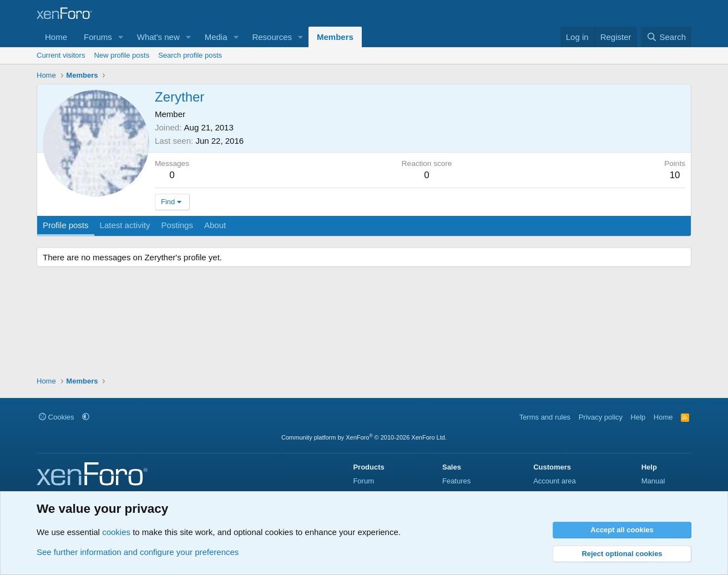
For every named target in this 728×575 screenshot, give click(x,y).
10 (675, 175)
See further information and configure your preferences (138, 552)
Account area (555, 481)
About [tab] (215, 225)
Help (638, 417)
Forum (363, 481)
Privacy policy (601, 417)
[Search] (666, 37)
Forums (98, 37)
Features (456, 481)
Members (335, 37)
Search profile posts (190, 55)
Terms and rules (545, 417)
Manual (653, 481)
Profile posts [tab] (66, 225)
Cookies (57, 417)
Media (216, 37)
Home (56, 37)
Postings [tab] (177, 225)
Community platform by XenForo (364, 437)
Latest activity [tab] (125, 225)
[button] (121, 37)
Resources (272, 37)
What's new (158, 37)
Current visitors (61, 55)
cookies (116, 532)
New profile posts (122, 55)
